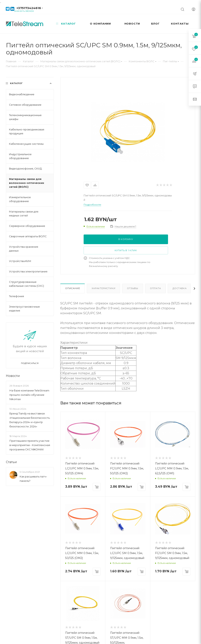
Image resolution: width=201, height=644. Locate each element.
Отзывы (133, 288)
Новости (13, 376)
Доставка (180, 288)
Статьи (11, 462)
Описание (73, 288)
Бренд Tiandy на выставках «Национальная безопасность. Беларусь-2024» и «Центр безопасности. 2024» (30, 420)
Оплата (155, 288)
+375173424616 (29, 8)
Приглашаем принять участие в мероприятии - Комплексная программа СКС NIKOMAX (30, 445)
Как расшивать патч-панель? (33, 479)
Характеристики (103, 288)
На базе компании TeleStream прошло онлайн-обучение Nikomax (29, 395)
